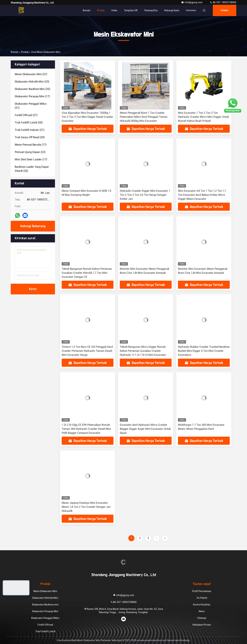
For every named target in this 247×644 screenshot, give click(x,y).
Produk (101, 10)
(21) (31, 106)
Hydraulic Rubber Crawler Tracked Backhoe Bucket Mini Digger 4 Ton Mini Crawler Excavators (204, 351)
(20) (32, 89)
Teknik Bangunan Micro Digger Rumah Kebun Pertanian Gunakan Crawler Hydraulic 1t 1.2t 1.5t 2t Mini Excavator (143, 351)
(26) (32, 169)
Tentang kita (151, 10)
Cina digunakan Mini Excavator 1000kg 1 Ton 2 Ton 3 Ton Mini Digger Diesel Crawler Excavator (87, 117)
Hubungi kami (172, 10)
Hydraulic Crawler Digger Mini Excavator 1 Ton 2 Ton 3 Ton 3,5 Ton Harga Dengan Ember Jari (145, 195)
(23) (32, 82)
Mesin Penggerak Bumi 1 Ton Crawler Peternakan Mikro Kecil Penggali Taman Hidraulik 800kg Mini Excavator (144, 117)
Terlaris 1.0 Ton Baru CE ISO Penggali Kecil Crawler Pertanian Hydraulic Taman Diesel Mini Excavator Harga (87, 351)
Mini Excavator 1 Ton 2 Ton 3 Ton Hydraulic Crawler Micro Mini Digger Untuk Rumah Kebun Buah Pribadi (203, 117)
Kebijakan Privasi (202, 625)
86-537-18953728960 (223, 2)
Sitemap (202, 618)
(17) (32, 96)
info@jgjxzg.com (192, 2)
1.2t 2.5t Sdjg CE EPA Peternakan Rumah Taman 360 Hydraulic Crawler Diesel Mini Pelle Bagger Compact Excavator (86, 429)
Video (114, 10)
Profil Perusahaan (202, 591)
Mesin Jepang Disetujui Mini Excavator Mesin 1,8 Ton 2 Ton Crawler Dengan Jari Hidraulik (86, 507)
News (202, 611)
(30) (29, 123)
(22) (30, 152)
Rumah (87, 10)
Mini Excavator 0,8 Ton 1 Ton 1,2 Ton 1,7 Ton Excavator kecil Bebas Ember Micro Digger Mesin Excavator (202, 195)
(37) (31, 74)
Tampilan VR (131, 10)
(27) (26, 115)
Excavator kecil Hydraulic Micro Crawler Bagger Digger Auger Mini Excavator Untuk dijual (145, 429)
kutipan (225, 10)
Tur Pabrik (202, 598)
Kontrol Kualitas (202, 605)
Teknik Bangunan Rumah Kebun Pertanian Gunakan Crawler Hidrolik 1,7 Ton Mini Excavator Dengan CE (87, 273)
